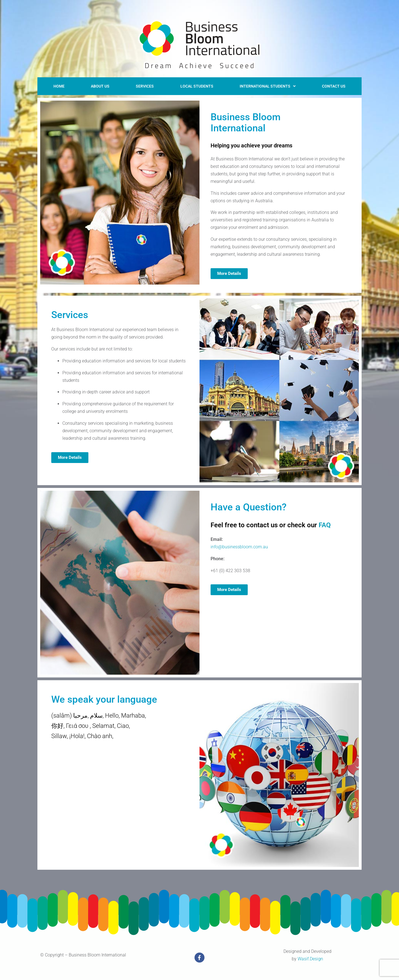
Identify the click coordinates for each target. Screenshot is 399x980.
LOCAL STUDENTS (193, 85)
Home (58, 85)
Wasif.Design (310, 957)
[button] (266, 85)
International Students (266, 85)
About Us (98, 85)
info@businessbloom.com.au (239, 545)
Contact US (334, 85)
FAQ (325, 523)
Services (142, 85)
